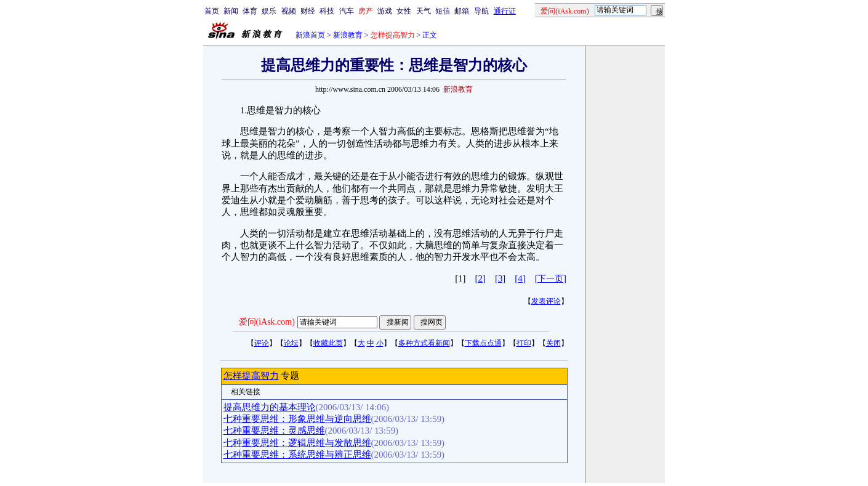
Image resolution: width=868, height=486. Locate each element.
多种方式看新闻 (424, 343)
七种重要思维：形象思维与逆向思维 (297, 419)
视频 (289, 11)
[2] (480, 278)
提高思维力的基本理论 (270, 407)
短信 (443, 11)
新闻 (231, 11)
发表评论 (546, 301)
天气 (424, 11)
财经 (308, 11)
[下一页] (551, 279)
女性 (404, 11)
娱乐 (269, 11)
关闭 (553, 343)
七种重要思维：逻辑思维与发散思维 (297, 443)
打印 (524, 343)
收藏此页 (328, 343)
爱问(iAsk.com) (267, 322)
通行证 (505, 11)
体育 (250, 11)
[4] (520, 278)
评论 (262, 343)
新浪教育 (348, 35)
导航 (481, 11)
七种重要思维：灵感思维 (274, 431)
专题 (289, 376)
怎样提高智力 (251, 376)
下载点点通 (483, 343)
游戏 (385, 11)
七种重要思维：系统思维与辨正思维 (297, 455)
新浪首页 (310, 35)
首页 (212, 11)
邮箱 (462, 11)
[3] (500, 278)
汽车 (347, 11)
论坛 (291, 343)
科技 (327, 11)
